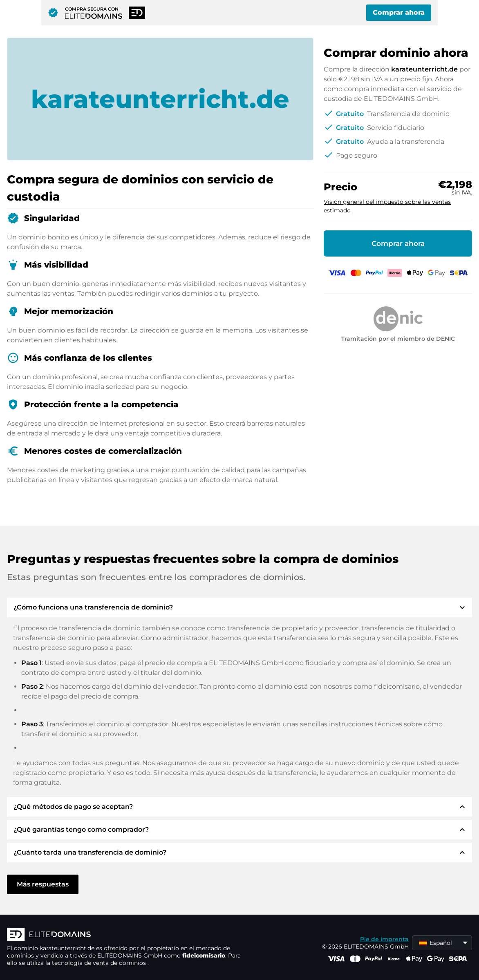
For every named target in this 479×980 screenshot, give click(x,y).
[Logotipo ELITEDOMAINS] (130, 935)
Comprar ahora (399, 12)
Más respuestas (43, 884)
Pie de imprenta (384, 939)
